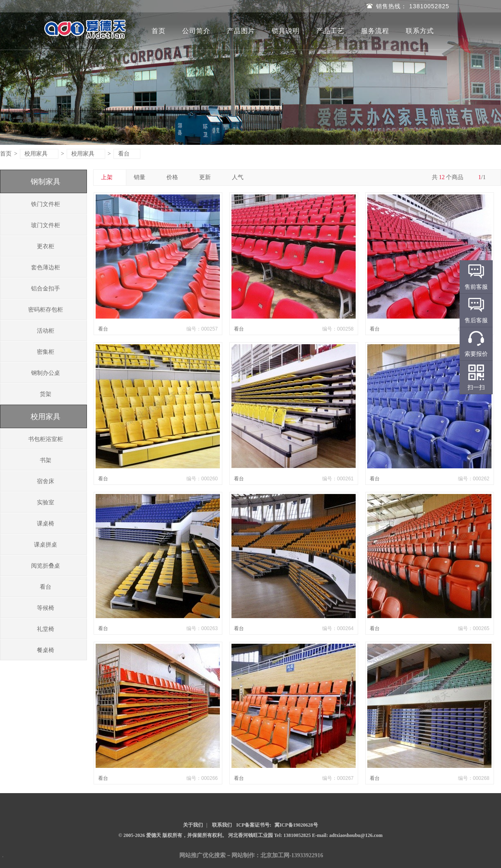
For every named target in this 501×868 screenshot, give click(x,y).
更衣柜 (46, 246)
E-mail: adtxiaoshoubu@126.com (348, 835)
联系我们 (222, 825)
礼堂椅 (46, 629)
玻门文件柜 (46, 225)
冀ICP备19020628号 (296, 825)
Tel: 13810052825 (293, 835)
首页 (159, 31)
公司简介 (196, 31)
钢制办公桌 (46, 373)
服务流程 (375, 31)
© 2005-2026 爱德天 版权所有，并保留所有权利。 (173, 835)
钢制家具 (46, 182)
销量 (143, 177)
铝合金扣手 (46, 289)
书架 (46, 460)
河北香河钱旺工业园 (251, 835)
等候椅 (46, 608)
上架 (110, 177)
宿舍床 (46, 481)
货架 (46, 394)
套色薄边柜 (46, 267)
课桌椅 (46, 524)
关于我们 (193, 825)
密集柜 (46, 352)
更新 (208, 177)
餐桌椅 (46, 650)
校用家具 (40, 154)
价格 (175, 177)
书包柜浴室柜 (46, 439)
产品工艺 (330, 31)
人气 (241, 177)
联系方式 (420, 31)
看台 (127, 154)
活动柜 (46, 331)
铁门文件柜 (46, 204)
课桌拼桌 (46, 545)
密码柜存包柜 (46, 310)
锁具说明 (286, 31)
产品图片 (241, 31)
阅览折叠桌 (46, 566)
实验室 (46, 502)
